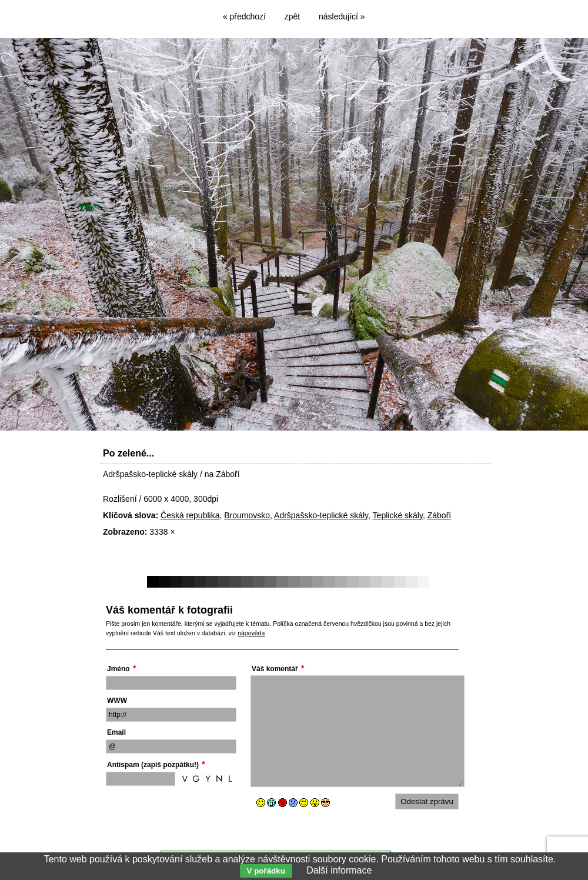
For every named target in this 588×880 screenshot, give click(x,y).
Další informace (339, 870)
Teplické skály (398, 515)
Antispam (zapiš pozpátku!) (153, 765)
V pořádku (266, 871)
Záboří (439, 515)
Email (116, 732)
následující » (342, 16)
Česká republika (190, 515)
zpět (292, 16)
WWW (117, 701)
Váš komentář (275, 669)
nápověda (251, 633)
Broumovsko (247, 515)
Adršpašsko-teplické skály (321, 515)
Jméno (118, 669)
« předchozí (244, 16)
